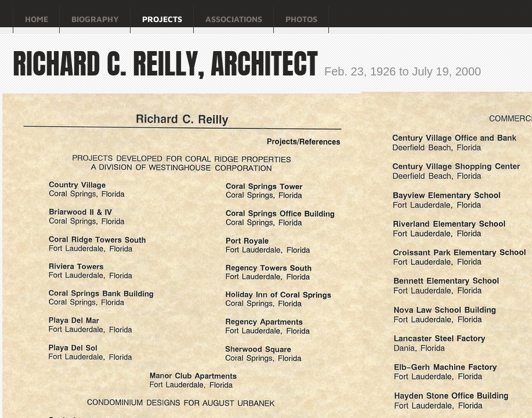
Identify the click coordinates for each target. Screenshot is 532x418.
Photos (301, 19)
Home (37, 19)
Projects (162, 19)
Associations (234, 19)
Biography (95, 19)
